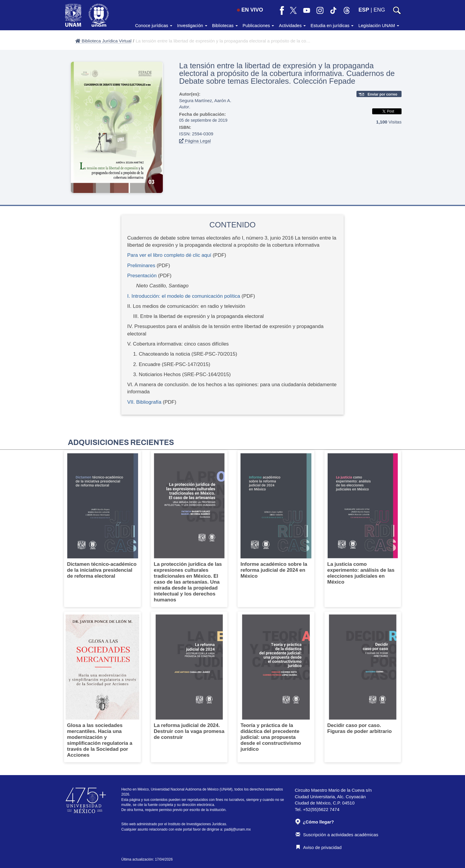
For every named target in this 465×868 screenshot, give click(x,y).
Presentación (142, 276)
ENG (379, 10)
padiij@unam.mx (238, 829)
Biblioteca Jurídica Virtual (103, 41)
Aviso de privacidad (319, 847)
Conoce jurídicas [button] (154, 25)
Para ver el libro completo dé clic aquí (169, 255)
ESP (364, 10)
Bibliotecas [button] (225, 25)
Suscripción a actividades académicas (337, 835)
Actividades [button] (292, 25)
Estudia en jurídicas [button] (332, 25)
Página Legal (195, 141)
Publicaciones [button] (258, 25)
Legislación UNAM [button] (379, 25)
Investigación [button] (192, 25)
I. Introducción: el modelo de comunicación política (184, 296)
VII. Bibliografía (144, 402)
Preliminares (141, 266)
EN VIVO (250, 10)
